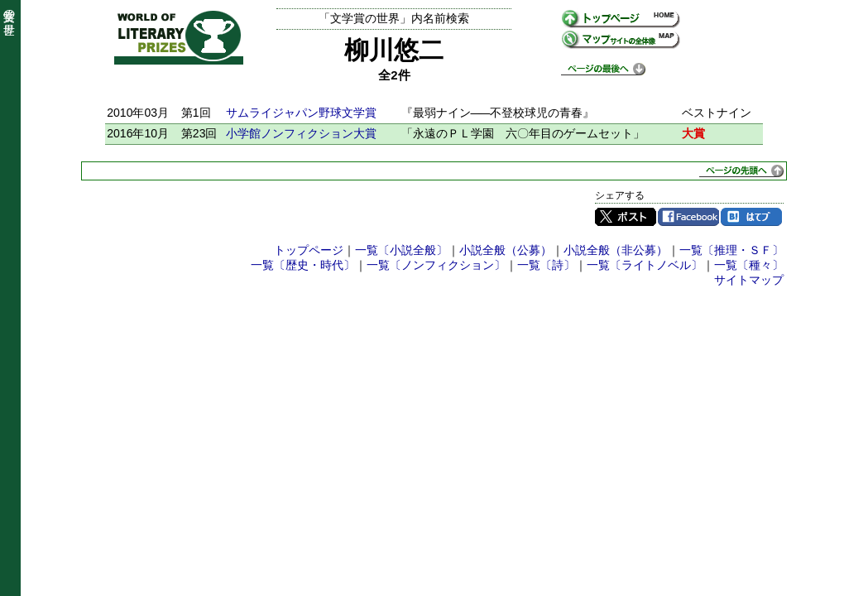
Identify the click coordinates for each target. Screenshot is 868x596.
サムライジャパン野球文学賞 (301, 113)
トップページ (309, 250)
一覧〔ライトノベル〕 (645, 265)
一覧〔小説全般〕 (401, 250)
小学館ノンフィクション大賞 (301, 133)
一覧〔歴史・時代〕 (303, 265)
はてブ (751, 217)
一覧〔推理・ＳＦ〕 (731, 250)
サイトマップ (749, 280)
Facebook (688, 217)
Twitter (626, 217)
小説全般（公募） (506, 250)
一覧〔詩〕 (546, 265)
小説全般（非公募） (616, 250)
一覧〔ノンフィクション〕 (436, 265)
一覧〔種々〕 (749, 265)
